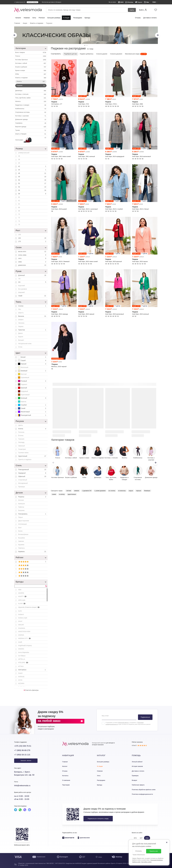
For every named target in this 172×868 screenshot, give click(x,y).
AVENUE (21, 677)
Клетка (32, 429)
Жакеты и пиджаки (31, 78)
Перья (20, 517)
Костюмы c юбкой (31, 63)
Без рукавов (22, 289)
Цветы (20, 425)
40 (19, 163)
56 (32, 190)
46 (32, 173)
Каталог (18, 18)
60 (19, 197)
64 (19, 204)
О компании (66, 780)
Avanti (20, 673)
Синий (32, 408)
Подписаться (145, 717)
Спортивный (23, 480)
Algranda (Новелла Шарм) (29, 607)
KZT (141, 838)
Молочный (23, 367)
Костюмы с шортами (31, 116)
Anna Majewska (24, 652)
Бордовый (23, 391)
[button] (155, 463)
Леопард (21, 442)
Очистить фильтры (31, 690)
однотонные (72, 494)
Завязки (21, 541)
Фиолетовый (32, 412)
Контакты (65, 776)
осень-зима (32, 255)
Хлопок (32, 306)
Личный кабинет (137, 762)
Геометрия (22, 449)
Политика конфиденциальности (142, 794)
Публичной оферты (123, 723)
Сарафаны (31, 123)
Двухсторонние (24, 521)
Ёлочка (21, 436)
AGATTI (23, 596)
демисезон (32, 265)
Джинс (20, 333)
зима (32, 262)
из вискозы (122, 491)
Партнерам (66, 785)
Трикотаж (32, 330)
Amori (20, 621)
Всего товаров (31, 53)
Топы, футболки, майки (31, 98)
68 (19, 211)
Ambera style (23, 618)
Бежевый (32, 371)
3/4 (32, 282)
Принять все (154, 851)
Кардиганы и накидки (31, 105)
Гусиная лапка (23, 453)
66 (19, 207)
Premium (42, 18)
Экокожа (21, 323)
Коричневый (24, 395)
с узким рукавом (100, 491)
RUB (147, 838)
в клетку (62, 494)
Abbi (20, 590)
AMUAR (21, 625)
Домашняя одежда (31, 120)
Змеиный (21, 446)
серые (131, 491)
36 (19, 156)
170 (32, 241)
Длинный (32, 275)
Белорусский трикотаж (99, 743)
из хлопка (112, 491)
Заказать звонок (26, 761)
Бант (20, 528)
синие (54, 494)
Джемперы (31, 91)
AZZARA (21, 683)
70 (19, 214)
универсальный (24, 153)
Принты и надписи (25, 459)
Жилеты (31, 102)
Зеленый (32, 398)
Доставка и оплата (150, 18)
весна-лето (32, 251)
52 (32, 183)
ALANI (22, 604)
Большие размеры (54, 18)
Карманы (32, 551)
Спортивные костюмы (31, 112)
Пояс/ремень (32, 514)
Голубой (32, 405)
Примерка (135, 776)
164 (32, 238)
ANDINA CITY (25, 638)
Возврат (135, 780)
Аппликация (22, 524)
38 (19, 159)
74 (19, 221)
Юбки (31, 74)
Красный (32, 388)
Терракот (23, 384)
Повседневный (32, 470)
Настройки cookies (146, 862)
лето (32, 258)
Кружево (21, 545)
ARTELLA (22, 659)
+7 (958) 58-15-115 (22, 755)
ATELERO (23, 663)
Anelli (20, 642)
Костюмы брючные (31, 60)
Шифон (21, 320)
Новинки (27, 18)
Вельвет (21, 340)
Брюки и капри (31, 71)
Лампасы (21, 548)
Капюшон (22, 504)
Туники (31, 130)
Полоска (21, 432)
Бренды (87, 18)
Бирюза (22, 402)
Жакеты (31, 82)
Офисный (32, 476)
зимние (77, 491)
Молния (21, 500)
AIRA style (22, 600)
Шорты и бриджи (31, 134)
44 (32, 170)
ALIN (20, 611)
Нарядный (32, 473)
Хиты (34, 18)
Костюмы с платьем (31, 94)
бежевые (147, 491)
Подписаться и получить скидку (98, 819)
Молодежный (23, 483)
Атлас (20, 347)
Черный (32, 364)
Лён (20, 309)
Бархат (21, 337)
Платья (31, 56)
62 (19, 201)
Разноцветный (32, 415)
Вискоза (32, 316)
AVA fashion (32, 670)
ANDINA (21, 635)
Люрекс (21, 326)
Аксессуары (31, 140)
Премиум (21, 487)
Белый (32, 357)
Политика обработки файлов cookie (144, 790)
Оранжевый (24, 377)
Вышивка (21, 538)
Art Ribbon (22, 656)
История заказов (137, 766)
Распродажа (78, 18)
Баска (20, 531)
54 (32, 187)
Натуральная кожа (25, 344)
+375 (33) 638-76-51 (23, 746)
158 (19, 235)
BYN (135, 838)
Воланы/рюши (23, 534)
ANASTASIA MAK (24, 631)
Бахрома (21, 510)
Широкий (21, 292)
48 (32, 177)
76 (19, 224)
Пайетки (21, 507)
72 (19, 218)
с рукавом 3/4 (87, 491)
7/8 (19, 279)
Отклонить (138, 851)
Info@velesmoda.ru (22, 786)
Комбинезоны (31, 109)
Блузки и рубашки (31, 67)
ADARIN (21, 593)
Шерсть (21, 313)
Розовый (32, 381)
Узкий (32, 296)
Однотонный (32, 456)
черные (139, 491)
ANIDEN (21, 649)
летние (69, 491)
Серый (32, 360)
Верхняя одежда (31, 127)
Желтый (22, 374)
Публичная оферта (138, 785)
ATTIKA (21, 666)
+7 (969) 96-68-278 (22, 750)
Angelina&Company (25, 645)
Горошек (21, 439)
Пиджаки (31, 86)
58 (32, 194)
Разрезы (32, 497)
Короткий (21, 286)
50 (32, 180)
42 (32, 166)
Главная (65, 762)
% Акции (66, 18)
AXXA (20, 680)
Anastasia (22, 628)
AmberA (21, 614)
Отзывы (138, 18)
